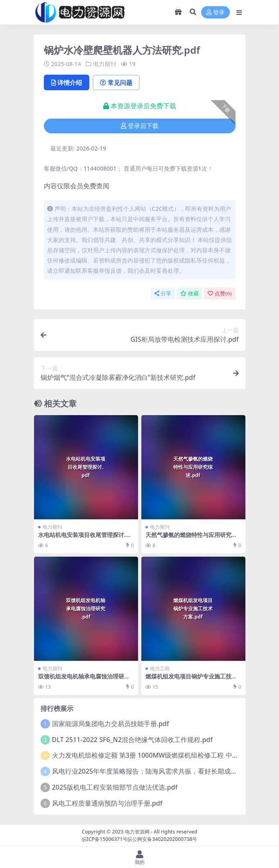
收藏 (189, 294)
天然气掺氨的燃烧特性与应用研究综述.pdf (191, 538)
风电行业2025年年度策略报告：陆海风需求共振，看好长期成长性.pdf (154, 771)
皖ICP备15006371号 (105, 839)
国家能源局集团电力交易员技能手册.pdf (111, 724)
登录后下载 (140, 126)
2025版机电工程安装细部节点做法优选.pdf (115, 787)
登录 (215, 13)
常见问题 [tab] (116, 82)
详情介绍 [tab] (67, 82)
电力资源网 (137, 832)
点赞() (220, 294)
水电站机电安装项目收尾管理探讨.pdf (85, 538)
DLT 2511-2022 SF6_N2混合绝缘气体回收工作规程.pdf (132, 740)
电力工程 (160, 668)
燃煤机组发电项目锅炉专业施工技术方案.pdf (191, 680)
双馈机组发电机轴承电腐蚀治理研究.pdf (85, 680)
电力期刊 (104, 64)
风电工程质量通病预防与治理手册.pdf (107, 803)
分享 (163, 294)
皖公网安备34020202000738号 (162, 839)
